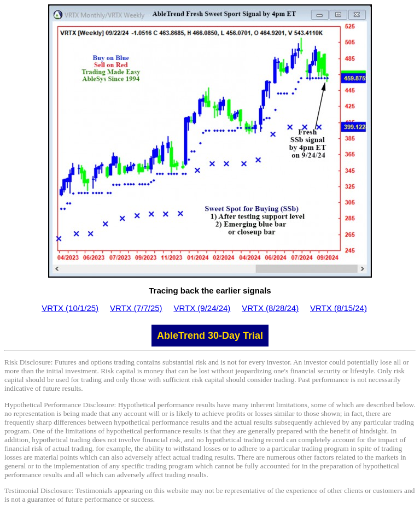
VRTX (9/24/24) (202, 308)
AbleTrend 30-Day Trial (210, 336)
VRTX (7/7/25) (136, 308)
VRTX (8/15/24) (339, 308)
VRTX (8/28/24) (270, 308)
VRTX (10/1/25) (70, 308)
